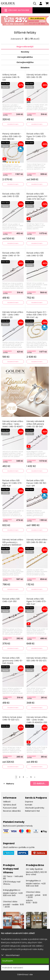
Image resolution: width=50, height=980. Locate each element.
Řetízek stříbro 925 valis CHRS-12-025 (11, 195)
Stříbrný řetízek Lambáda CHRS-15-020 (11, 77)
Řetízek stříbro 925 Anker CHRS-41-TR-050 (11, 256)
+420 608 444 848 (36, 885)
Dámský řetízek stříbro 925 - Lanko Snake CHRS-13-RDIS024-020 (37, 720)
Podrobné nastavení (13, 968)
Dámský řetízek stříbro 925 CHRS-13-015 (37, 76)
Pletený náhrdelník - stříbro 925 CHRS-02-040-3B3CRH (12, 136)
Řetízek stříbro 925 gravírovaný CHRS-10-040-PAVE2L (13, 661)
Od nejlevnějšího (25, 62)
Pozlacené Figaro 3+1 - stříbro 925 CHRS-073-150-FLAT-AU (37, 315)
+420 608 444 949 (13, 894)
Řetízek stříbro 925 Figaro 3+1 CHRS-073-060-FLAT (12, 483)
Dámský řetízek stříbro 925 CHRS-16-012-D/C (37, 659)
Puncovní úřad (10, 808)
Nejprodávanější (25, 47)
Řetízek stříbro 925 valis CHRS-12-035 (35, 254)
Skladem (25, 68)
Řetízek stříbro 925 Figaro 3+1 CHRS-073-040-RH (36, 136)
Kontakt (29, 805)
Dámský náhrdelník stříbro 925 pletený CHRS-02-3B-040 (35, 424)
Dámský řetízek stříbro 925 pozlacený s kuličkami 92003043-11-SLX (13, 544)
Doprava (29, 802)
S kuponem (7, 113)
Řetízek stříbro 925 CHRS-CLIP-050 (11, 600)
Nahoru (9, 784)
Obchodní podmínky (35, 808)
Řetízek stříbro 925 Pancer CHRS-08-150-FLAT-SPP (37, 483)
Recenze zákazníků (12, 811)
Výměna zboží (10, 805)
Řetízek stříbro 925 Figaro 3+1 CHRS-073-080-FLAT (36, 602)
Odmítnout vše (25, 974)
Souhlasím (8, 961)
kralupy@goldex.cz (12, 890)
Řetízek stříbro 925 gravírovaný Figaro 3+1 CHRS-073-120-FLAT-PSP (37, 198)
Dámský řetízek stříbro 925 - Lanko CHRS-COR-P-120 (13, 315)
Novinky (25, 52)
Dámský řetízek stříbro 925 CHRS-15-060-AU (37, 541)
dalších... (40, 783)
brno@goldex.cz (33, 881)
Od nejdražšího (25, 57)
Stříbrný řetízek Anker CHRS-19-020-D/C (12, 719)
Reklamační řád (32, 811)
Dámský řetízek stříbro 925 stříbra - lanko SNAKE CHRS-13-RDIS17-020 (13, 425)
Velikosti (7, 802)
